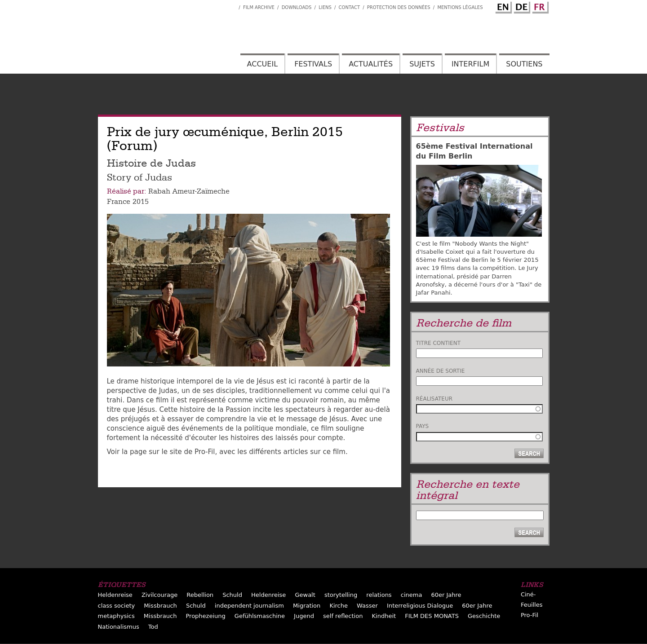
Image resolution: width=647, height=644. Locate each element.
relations (379, 595)
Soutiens (524, 64)
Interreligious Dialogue (420, 606)
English (502, 6)
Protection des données (399, 7)
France (119, 202)
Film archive (259, 7)
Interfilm (470, 64)
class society (117, 606)
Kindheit (384, 616)
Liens (325, 7)
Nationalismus (119, 627)
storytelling (341, 595)
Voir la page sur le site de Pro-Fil (161, 452)
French (539, 6)
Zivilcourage (160, 595)
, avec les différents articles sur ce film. (281, 452)
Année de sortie (441, 371)
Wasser (367, 606)
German (521, 6)
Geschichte (484, 616)
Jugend (304, 616)
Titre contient (439, 343)
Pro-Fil (530, 615)
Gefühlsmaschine (260, 616)
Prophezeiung (205, 616)
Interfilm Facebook (232, 5)
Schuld (232, 595)
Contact (349, 7)
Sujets (422, 64)
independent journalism (249, 606)
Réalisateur (434, 399)
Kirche (339, 606)
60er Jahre (446, 595)
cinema (412, 595)
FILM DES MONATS (432, 616)
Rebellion (200, 595)
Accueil (262, 64)
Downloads (297, 7)
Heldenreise (115, 595)
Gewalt (305, 595)
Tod (153, 627)
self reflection (343, 616)
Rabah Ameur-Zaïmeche (189, 191)
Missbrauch (160, 606)
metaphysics (116, 616)
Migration (307, 606)
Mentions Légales (460, 7)
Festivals (313, 64)
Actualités (371, 64)
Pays (423, 426)
